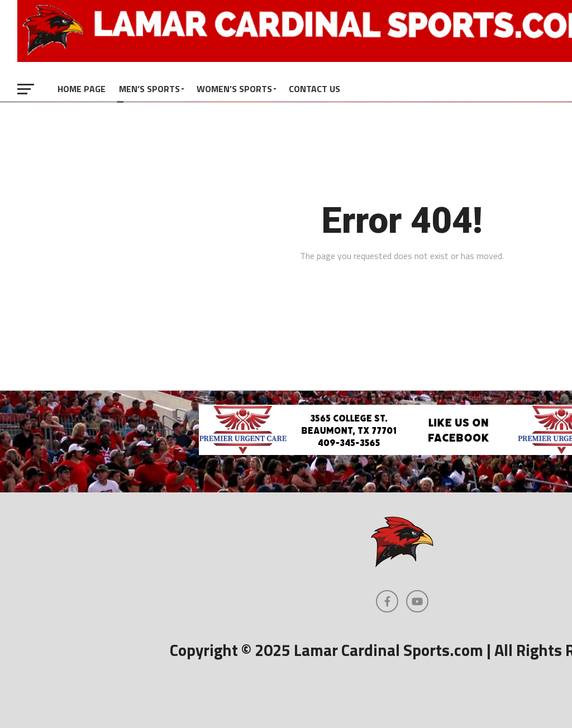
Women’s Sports (234, 89)
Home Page (82, 89)
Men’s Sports (149, 89)
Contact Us (314, 89)
